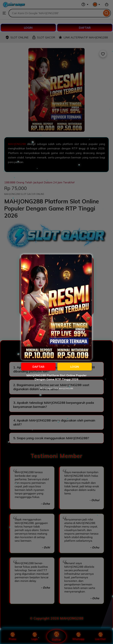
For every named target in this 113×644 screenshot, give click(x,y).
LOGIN (75, 367)
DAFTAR (38, 367)
